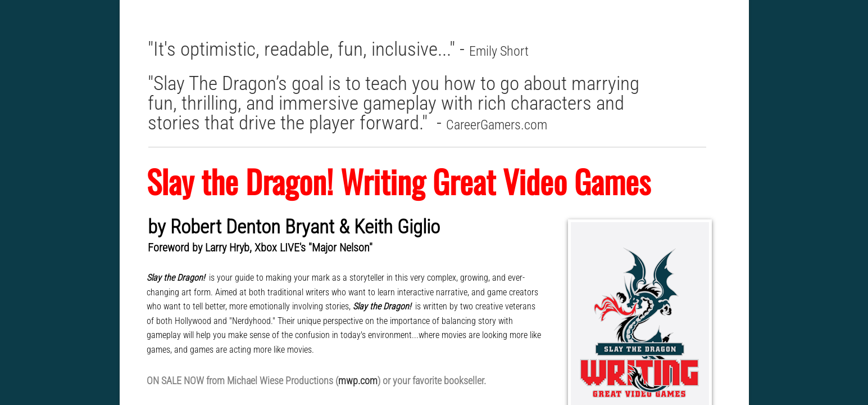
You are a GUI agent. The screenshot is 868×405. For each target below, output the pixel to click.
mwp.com (358, 381)
